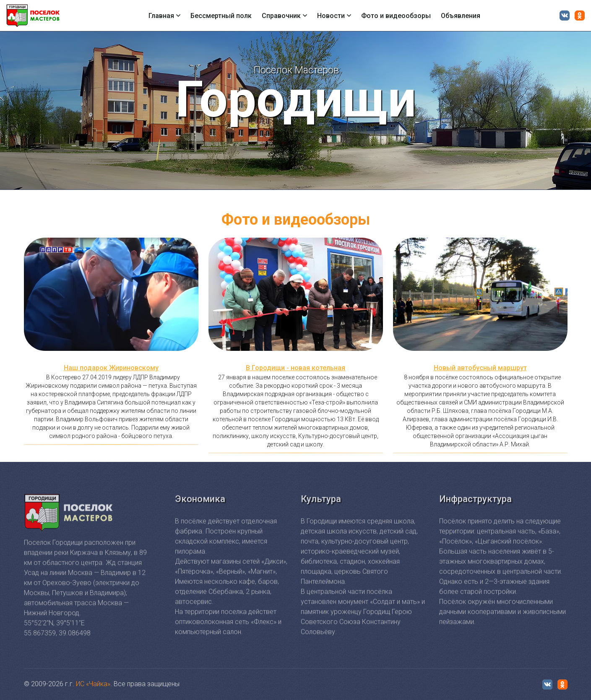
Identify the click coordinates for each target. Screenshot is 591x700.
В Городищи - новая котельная (295, 368)
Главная (164, 16)
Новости (334, 16)
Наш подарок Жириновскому (111, 368)
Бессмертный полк (221, 16)
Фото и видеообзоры (396, 16)
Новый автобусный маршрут (480, 368)
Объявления (461, 16)
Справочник (284, 16)
